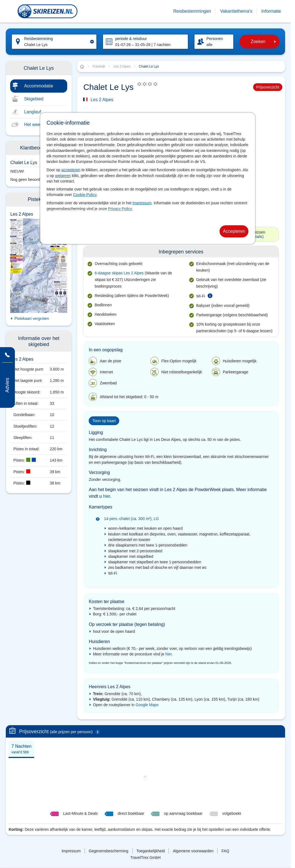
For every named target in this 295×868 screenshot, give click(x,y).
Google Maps (147, 705)
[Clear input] (92, 42)
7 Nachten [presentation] (21, 749)
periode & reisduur (131, 39)
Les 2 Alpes (102, 100)
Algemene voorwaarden (193, 851)
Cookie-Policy (85, 195)
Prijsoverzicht (268, 87)
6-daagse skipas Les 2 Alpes (119, 273)
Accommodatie (39, 86)
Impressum (142, 203)
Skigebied (34, 99)
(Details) (256, 237)
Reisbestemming (38, 39)
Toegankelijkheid (151, 851)
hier (107, 496)
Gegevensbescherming (109, 851)
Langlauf (32, 112)
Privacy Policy (120, 209)
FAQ (225, 851)
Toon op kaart (104, 421)
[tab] (21, 749)
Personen (215, 39)
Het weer (33, 124)
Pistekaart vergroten (32, 318)
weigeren (63, 176)
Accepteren (234, 231)
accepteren (71, 170)
